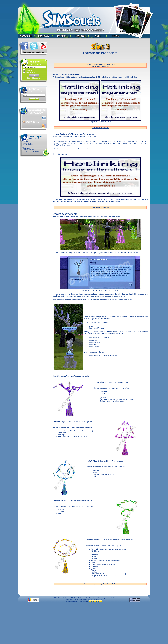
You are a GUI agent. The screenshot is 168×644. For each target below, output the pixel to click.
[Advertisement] (84, 624)
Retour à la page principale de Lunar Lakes (100, 584)
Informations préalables (94, 64)
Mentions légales (72, 601)
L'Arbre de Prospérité (100, 66)
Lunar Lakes (111, 64)
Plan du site (84, 601)
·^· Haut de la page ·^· (100, 128)
